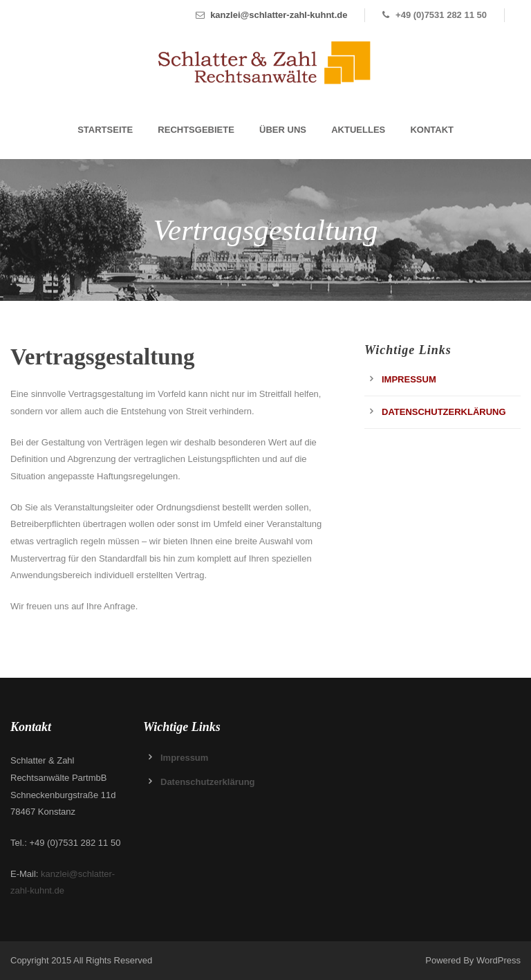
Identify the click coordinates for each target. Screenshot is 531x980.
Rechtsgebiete (196, 130)
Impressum (409, 379)
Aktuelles (358, 130)
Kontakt (432, 130)
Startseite (105, 130)
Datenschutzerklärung (444, 412)
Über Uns (283, 130)
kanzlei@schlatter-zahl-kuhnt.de (279, 15)
